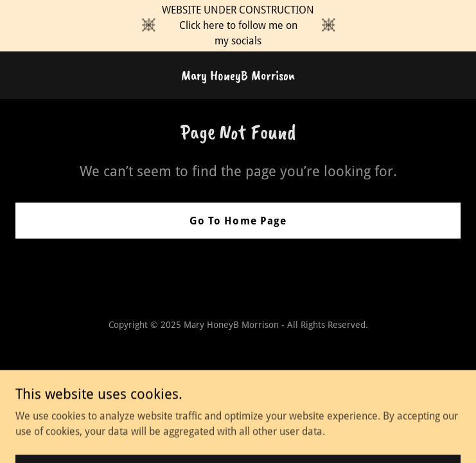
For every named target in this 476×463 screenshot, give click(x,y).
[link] (238, 76)
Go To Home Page (238, 221)
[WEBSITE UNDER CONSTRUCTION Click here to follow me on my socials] (238, 26)
